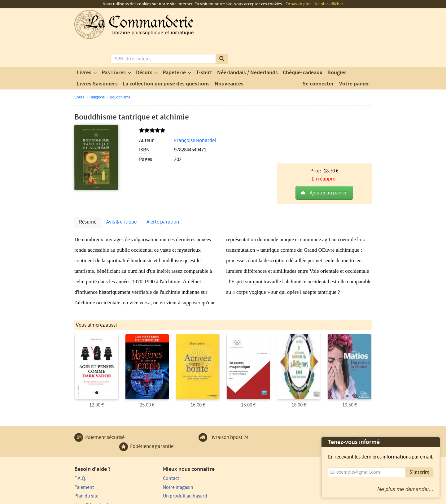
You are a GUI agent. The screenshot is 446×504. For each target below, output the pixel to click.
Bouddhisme (120, 72)
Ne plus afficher (329, 4)
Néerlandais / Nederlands (247, 47)
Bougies (337, 47)
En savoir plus (298, 4)
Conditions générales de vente (188, 498)
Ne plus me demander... (405, 489)
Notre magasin (165, 447)
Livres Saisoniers (97, 59)
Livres (84, 47)
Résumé (88, 182)
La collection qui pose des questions (166, 59)
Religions (97, 72)
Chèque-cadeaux (303, 47)
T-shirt (204, 47)
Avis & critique (121, 182)
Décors (144, 47)
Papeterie (174, 47)
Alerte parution (163, 182)
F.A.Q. (80, 438)
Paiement (84, 447)
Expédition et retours (96, 465)
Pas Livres (114, 47)
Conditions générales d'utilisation (126, 498)
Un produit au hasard (172, 456)
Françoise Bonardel (181, 115)
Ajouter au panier (328, 129)
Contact (158, 438)
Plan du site (86, 456)
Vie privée (83, 498)
